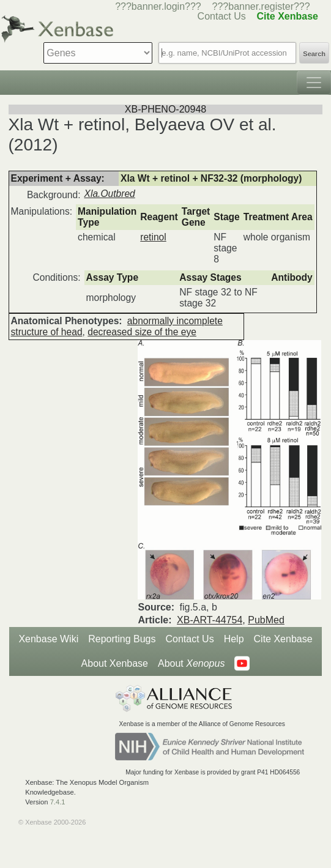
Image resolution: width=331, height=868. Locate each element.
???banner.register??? (261, 6)
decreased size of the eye (142, 332)
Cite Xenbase (283, 639)
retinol (153, 237)
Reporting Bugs (122, 639)
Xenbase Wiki (48, 639)
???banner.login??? (158, 6)
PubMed (266, 620)
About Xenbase (115, 663)
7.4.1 (58, 802)
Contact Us (190, 639)
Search (314, 54)
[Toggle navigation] (314, 83)
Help (234, 639)
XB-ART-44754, (211, 620)
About (191, 664)
